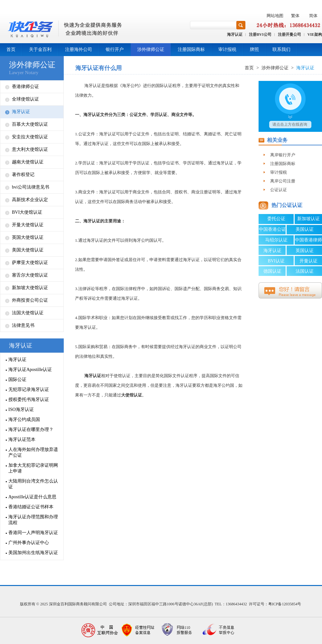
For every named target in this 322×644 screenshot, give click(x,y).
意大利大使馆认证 (30, 149)
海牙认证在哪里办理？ (31, 429)
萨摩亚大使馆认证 (30, 263)
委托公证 (276, 219)
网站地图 (275, 16)
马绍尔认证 (276, 240)
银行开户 (115, 49)
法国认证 (305, 271)
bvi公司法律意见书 (31, 187)
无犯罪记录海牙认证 (29, 390)
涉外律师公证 (151, 49)
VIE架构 (315, 34)
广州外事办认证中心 (29, 543)
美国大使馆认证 (28, 250)
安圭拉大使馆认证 (30, 137)
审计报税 (227, 49)
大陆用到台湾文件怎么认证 (33, 484)
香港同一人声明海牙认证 (33, 533)
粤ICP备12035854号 (285, 604)
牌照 (254, 49)
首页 (11, 49)
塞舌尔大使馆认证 (30, 275)
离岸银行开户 (283, 155)
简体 (313, 16)
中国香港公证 (272, 229)
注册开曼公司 (289, 34)
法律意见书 (23, 325)
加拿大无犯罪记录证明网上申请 (33, 468)
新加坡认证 (308, 219)
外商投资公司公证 (30, 300)
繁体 (295, 16)
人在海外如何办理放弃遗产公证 (33, 452)
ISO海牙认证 (21, 410)
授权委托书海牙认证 (29, 400)
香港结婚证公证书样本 (31, 507)
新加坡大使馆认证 (30, 288)
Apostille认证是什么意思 (32, 497)
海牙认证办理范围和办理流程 (33, 520)
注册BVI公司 (260, 34)
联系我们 (281, 49)
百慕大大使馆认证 (30, 124)
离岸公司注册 (283, 181)
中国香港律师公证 (308, 241)
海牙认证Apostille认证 (30, 370)
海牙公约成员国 (24, 420)
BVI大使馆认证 (27, 212)
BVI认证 (276, 261)
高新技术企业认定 (30, 200)
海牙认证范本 (22, 439)
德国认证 (272, 271)
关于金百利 (40, 49)
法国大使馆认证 (28, 313)
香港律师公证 (25, 87)
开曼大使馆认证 (28, 225)
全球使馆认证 (25, 99)
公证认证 (279, 190)
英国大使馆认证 (28, 237)
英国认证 (305, 251)
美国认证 (305, 229)
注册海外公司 (79, 49)
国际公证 (17, 380)
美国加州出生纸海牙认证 (33, 553)
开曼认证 (308, 261)
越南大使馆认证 (28, 162)
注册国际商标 (191, 49)
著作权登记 (23, 175)
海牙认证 (235, 34)
